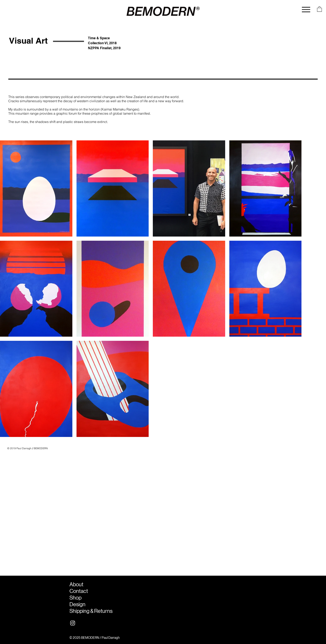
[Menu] (306, 9)
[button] (319, 9)
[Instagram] (73, 623)
